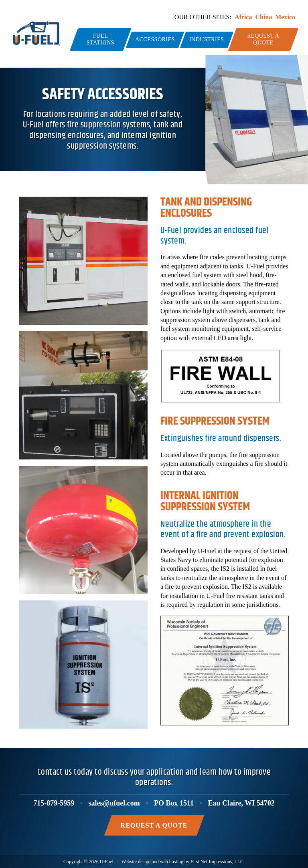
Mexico (285, 17)
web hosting (172, 862)
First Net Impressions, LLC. (218, 862)
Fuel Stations (100, 39)
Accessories (155, 39)
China (263, 17)
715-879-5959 (54, 803)
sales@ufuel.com (114, 803)
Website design (136, 862)
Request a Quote (263, 39)
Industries (207, 39)
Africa (243, 17)
